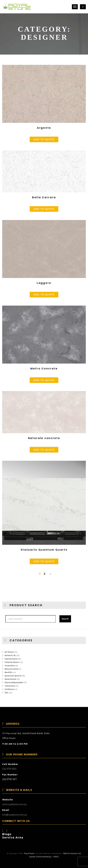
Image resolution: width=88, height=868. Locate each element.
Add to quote (44, 139)
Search (65, 619)
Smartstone (10, 679)
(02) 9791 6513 (9, 769)
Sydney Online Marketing (40, 857)
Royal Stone (29, 853)
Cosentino (10, 666)
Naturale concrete (44, 438)
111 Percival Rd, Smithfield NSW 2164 (26, 733)
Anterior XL (10, 655)
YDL (6, 693)
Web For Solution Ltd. (72, 853)
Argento (44, 128)
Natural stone (11, 669)
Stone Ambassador (14, 682)
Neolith (8, 672)
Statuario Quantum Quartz (44, 550)
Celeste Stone (12, 662)
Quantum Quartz (13, 676)
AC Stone (9, 652)
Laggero (44, 283)
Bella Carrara (44, 197)
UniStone (9, 689)
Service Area (13, 838)
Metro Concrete (44, 368)
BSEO (56, 857)
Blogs (7, 834)
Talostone (10, 686)
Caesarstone (11, 659)
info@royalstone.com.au (15, 815)
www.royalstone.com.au (14, 804)
